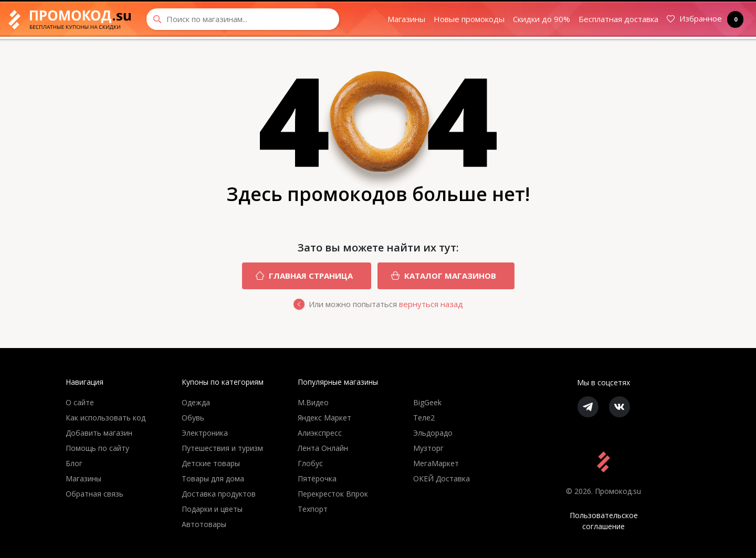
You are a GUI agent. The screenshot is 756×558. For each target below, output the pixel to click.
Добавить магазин (99, 433)
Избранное (703, 19)
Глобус (310, 463)
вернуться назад (431, 304)
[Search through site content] (243, 19)
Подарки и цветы (212, 509)
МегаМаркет (436, 463)
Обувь (193, 418)
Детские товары (211, 463)
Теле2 (424, 418)
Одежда (196, 402)
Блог (74, 463)
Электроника (205, 433)
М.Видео (313, 402)
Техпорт (313, 509)
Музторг (428, 448)
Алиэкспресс (320, 433)
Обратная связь (94, 494)
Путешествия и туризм (222, 448)
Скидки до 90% (542, 19)
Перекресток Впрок (333, 494)
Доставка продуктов (219, 494)
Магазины (406, 19)
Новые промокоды (469, 19)
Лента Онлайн (323, 448)
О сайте (80, 402)
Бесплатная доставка (618, 19)
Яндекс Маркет (324, 418)
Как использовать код (106, 418)
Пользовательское (603, 521)
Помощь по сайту (97, 448)
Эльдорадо (433, 433)
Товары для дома (213, 478)
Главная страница (297, 276)
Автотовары (204, 524)
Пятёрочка (317, 478)
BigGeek (427, 402)
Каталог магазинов (437, 276)
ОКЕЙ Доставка (442, 478)
